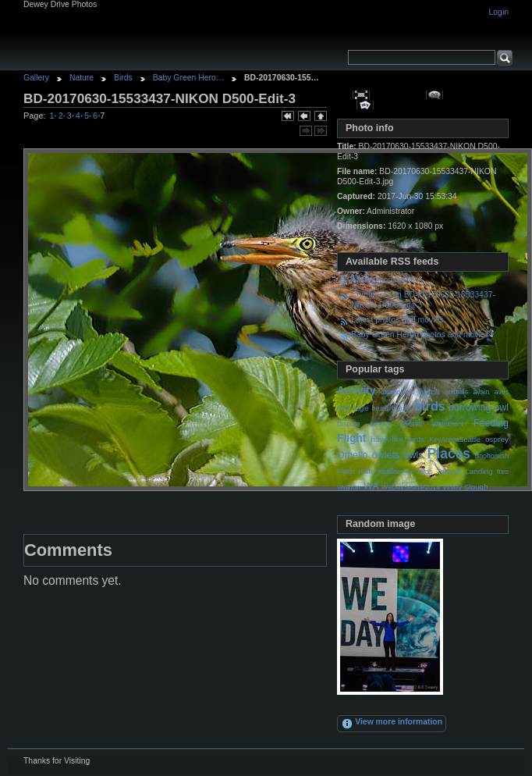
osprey (497, 439)
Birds (123, 78)
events (381, 424)
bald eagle (353, 408)
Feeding (491, 423)
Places (449, 454)
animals (456, 392)
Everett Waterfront (432, 424)
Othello (353, 455)
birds (430, 406)
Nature (82, 78)
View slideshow (365, 105)
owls (413, 455)
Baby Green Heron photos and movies (420, 335)
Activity (356, 391)
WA (371, 486)
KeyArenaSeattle (454, 440)
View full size (361, 95)
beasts (402, 408)
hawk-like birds (398, 439)
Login (499, 12)
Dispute (349, 424)
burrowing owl (479, 408)
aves (502, 392)
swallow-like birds (406, 472)
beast (379, 408)
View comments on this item (435, 95)
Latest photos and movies (397, 320)
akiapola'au (398, 392)
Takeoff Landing (465, 471)
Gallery (36, 78)
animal (430, 392)
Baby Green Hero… (188, 78)
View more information (392, 724)
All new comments (384, 280)
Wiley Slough (466, 487)
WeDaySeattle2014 (411, 487)
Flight (351, 438)
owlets (386, 455)
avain (481, 392)
